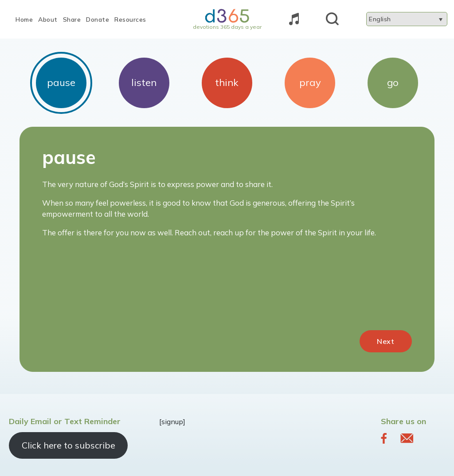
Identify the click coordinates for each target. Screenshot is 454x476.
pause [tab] (61, 82)
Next (386, 341)
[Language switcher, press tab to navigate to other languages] (407, 19)
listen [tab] (144, 82)
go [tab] (393, 82)
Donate (98, 20)
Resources (130, 20)
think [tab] (227, 82)
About (48, 20)
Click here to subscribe (68, 445)
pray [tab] (310, 82)
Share (72, 20)
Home (24, 20)
